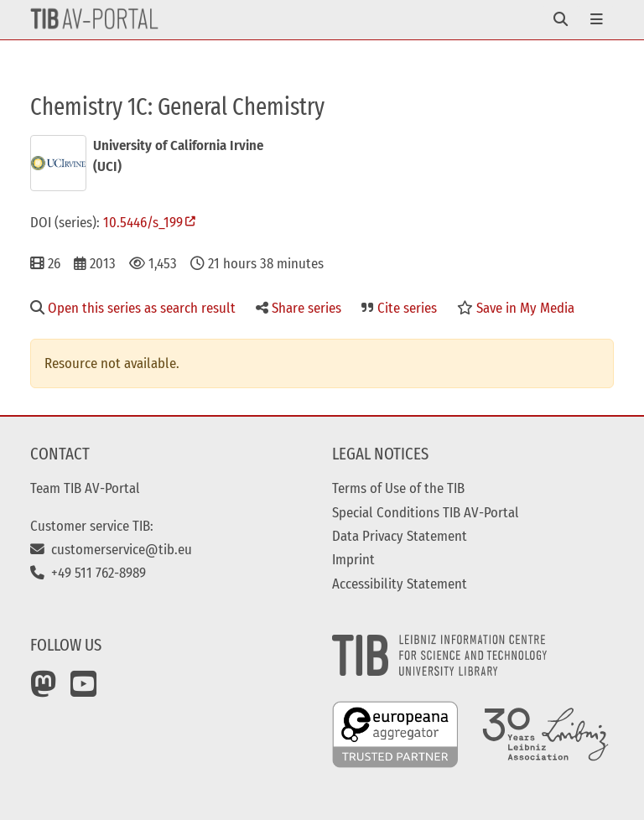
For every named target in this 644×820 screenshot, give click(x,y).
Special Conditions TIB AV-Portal (426, 512)
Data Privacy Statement (400, 536)
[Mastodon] (44, 690)
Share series (299, 308)
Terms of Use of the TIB (398, 488)
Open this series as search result (133, 308)
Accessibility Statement (400, 584)
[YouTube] (84, 690)
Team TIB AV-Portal (85, 488)
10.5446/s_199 (143, 222)
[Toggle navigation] (561, 20)
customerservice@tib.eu (111, 549)
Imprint (353, 559)
